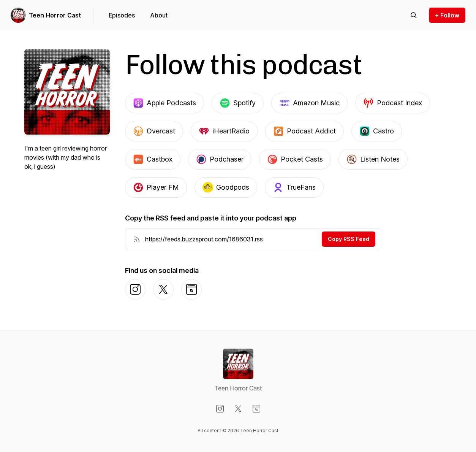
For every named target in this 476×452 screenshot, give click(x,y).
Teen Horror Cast (55, 15)
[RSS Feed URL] (137, 239)
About (159, 15)
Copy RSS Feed (349, 239)
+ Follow (447, 15)
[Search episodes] (414, 15)
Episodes (122, 15)
